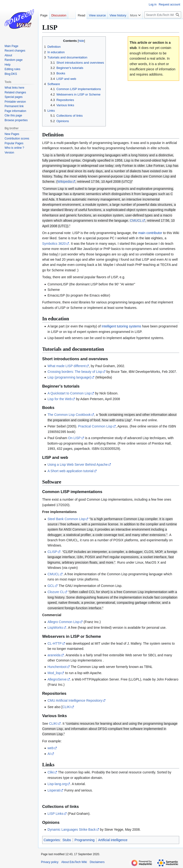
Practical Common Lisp (95, 426)
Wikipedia (65, 182)
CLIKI (67, 707)
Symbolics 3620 (54, 244)
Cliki (51, 772)
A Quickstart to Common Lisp (69, 393)
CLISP (52, 552)
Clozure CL (56, 592)
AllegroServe (57, 679)
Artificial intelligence (113, 840)
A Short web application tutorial (70, 471)
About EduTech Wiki (74, 862)
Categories (52, 840)
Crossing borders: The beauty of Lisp (75, 372)
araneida (54, 655)
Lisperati (54, 790)
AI (49, 754)
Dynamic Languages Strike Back (71, 830)
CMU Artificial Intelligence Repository (75, 700)
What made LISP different (66, 366)
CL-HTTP (54, 643)
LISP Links (55, 814)
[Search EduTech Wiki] (163, 15)
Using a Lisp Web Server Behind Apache (78, 465)
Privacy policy (50, 862)
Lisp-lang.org (57, 784)
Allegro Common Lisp (63, 622)
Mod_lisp (54, 673)
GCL (51, 586)
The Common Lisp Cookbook (69, 415)
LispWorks (55, 628)
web (51, 748)
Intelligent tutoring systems (122, 326)
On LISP (74, 438)
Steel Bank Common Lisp (66, 519)
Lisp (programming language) (69, 377)
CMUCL (136, 221)
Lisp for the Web (60, 399)
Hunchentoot (57, 667)
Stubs (67, 840)
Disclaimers (97, 862)
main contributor (150, 233)
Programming (85, 840)
